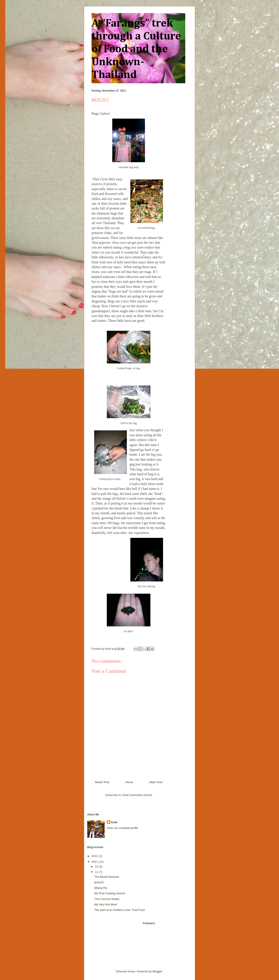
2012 (95, 856)
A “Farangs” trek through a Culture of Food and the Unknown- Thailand (136, 49)
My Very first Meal (105, 904)
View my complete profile (122, 828)
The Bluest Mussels (106, 877)
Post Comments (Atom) (137, 795)
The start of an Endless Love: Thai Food (119, 910)
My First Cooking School (110, 893)
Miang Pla (100, 888)
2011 (95, 862)
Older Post (156, 782)
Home (129, 782)
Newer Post (102, 782)
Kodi (114, 822)
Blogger (157, 971)
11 (97, 872)
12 (97, 867)
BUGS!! (99, 882)
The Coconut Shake (107, 899)
